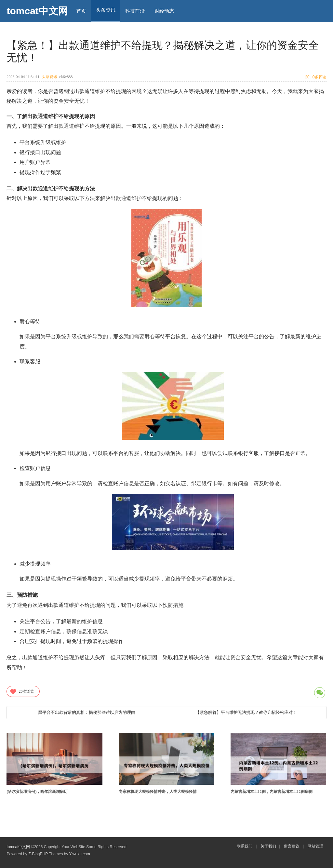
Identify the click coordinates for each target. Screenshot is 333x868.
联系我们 (245, 846)
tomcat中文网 (37, 11)
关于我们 (268, 846)
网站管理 (315, 846)
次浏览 (22, 691)
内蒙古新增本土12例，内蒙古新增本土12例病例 (272, 792)
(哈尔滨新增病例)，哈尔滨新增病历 (37, 792)
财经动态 (164, 11)
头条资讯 (49, 77)
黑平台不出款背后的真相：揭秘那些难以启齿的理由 (87, 712)
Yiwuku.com (80, 854)
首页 (81, 11)
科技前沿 (135, 11)
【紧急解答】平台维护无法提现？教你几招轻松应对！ (246, 712)
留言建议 (292, 846)
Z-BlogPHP (38, 854)
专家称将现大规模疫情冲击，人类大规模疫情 (158, 792)
